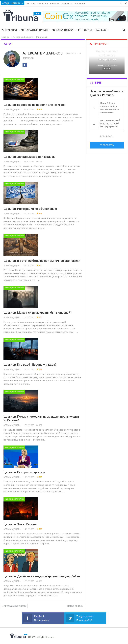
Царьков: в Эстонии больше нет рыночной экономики (42, 261)
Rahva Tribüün (63, 30)
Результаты (107, 136)
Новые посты (75, 606)
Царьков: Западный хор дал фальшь (29, 157)
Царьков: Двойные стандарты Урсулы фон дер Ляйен (42, 576)
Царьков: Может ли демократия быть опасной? (38, 313)
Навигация (80, 3)
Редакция (43, 3)
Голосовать (107, 145)
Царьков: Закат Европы (20, 524)
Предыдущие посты (14, 606)
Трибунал (9, 30)
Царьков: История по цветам (24, 472)
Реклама (55, 3)
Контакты (67, 3)
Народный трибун (35, 30)
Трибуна (85, 30)
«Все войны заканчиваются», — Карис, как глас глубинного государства (107, 51)
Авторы (31, 3)
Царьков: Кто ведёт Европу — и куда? (30, 365)
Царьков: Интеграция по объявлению (30, 209)
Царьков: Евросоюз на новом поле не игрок (35, 105)
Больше (101, 30)
